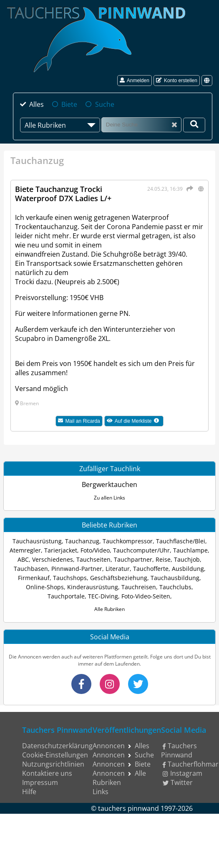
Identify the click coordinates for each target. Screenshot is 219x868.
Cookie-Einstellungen (55, 755)
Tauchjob (187, 559)
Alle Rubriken (109, 609)
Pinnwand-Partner (77, 569)
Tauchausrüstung (37, 541)
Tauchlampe (190, 550)
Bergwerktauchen (109, 484)
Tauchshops (70, 578)
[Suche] (141, 125)
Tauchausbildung (175, 578)
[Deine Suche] (194, 125)
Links (101, 792)
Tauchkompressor (128, 541)
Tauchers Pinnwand (179, 750)
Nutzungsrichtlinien (53, 764)
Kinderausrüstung (93, 587)
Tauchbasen (31, 569)
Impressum (40, 782)
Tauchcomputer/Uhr (141, 550)
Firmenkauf (34, 578)
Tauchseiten (93, 559)
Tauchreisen (139, 587)
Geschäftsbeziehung (119, 578)
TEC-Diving (103, 596)
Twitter (178, 782)
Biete (69, 104)
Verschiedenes (53, 559)
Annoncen (109, 746)
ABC (23, 559)
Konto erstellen (177, 81)
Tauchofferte (151, 569)
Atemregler (25, 550)
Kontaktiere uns (47, 773)
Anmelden (135, 81)
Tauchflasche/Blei (181, 541)
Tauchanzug (82, 541)
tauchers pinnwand (128, 808)
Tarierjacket (61, 550)
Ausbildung (188, 569)
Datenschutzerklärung (57, 746)
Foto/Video (95, 550)
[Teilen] (189, 189)
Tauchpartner (133, 559)
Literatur (118, 569)
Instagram (182, 773)
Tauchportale (66, 596)
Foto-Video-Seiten (146, 596)
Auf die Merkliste (135, 422)
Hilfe (29, 792)
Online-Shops (45, 587)
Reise (163, 559)
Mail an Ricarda (79, 421)
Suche (105, 104)
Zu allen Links (109, 498)
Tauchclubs (175, 587)
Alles (36, 104)
